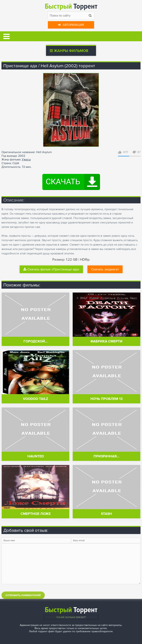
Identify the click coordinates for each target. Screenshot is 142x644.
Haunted (36, 456)
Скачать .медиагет (105, 269)
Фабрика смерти (106, 341)
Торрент (71, 6)
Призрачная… (106, 456)
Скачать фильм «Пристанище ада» (51, 269)
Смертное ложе (36, 514)
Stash (106, 514)
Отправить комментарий (23, 595)
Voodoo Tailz (35, 399)
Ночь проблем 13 (106, 399)
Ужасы (26, 160)
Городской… (35, 341)
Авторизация (71, 25)
